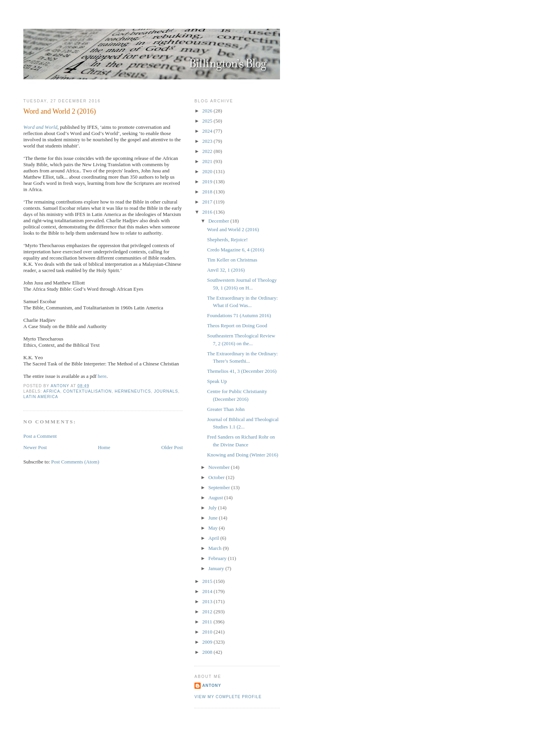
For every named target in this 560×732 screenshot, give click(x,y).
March (216, 548)
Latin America (41, 397)
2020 (208, 171)
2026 (208, 111)
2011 (208, 622)
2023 (208, 141)
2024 (208, 131)
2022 (208, 151)
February (218, 558)
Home (104, 447)
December (220, 221)
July (213, 508)
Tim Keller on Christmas (232, 260)
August (216, 498)
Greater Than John (226, 409)
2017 (208, 202)
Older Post (172, 447)
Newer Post (35, 447)
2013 (208, 601)
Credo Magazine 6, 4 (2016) (235, 250)
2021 (208, 161)
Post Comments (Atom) (75, 462)
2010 (208, 632)
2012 (208, 612)
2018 (208, 192)
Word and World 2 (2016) (233, 229)
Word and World (40, 127)
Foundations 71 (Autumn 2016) (239, 315)
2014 (208, 591)
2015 (208, 581)
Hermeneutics (133, 391)
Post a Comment (40, 436)
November (220, 467)
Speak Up (217, 381)
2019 (208, 182)
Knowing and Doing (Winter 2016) (242, 455)
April (214, 538)
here (102, 376)
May (214, 528)
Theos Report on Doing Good (237, 326)
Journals (166, 391)
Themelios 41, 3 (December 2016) (242, 371)
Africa (52, 391)
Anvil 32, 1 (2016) (226, 270)
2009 (208, 642)
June (214, 518)
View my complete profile (228, 697)
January (217, 568)
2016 (208, 212)
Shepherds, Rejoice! (227, 240)
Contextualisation (87, 391)
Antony (212, 685)
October (217, 477)
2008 (208, 652)
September (220, 487)
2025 (208, 121)
